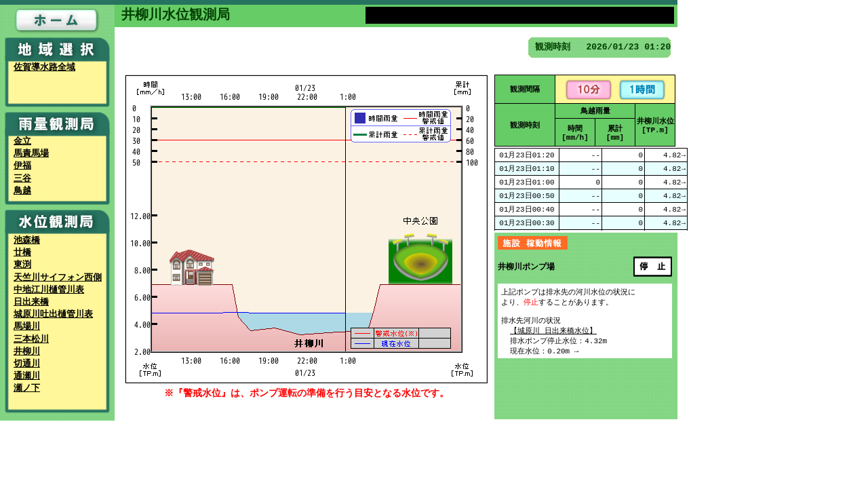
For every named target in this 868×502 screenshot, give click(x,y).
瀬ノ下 (27, 389)
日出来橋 (31, 303)
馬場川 (27, 327)
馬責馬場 (31, 154)
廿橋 (22, 253)
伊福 (22, 166)
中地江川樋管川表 (49, 290)
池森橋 (27, 241)
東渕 (22, 265)
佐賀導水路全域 (44, 68)
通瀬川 (27, 376)
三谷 (22, 179)
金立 (22, 142)
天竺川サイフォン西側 (58, 278)
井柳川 (27, 352)
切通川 (27, 364)
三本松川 (31, 340)
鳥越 (22, 191)
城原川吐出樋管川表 (53, 315)
